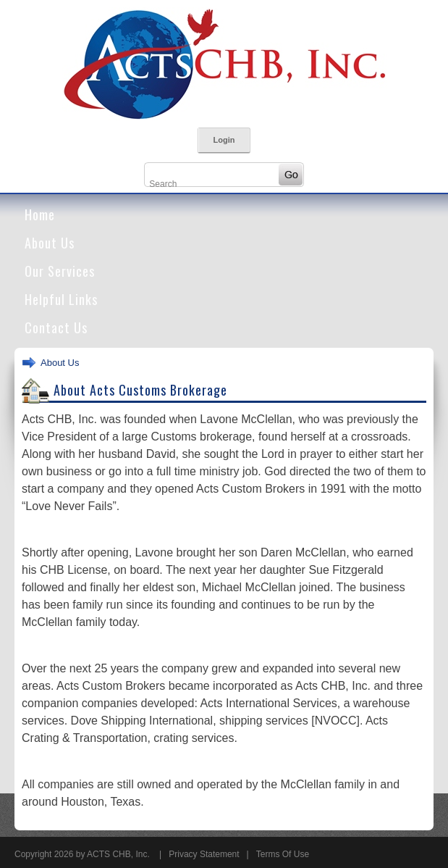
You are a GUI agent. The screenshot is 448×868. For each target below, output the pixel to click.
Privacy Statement (204, 854)
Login (224, 140)
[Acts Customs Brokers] (224, 63)
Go (291, 175)
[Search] (211, 184)
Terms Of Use (283, 854)
